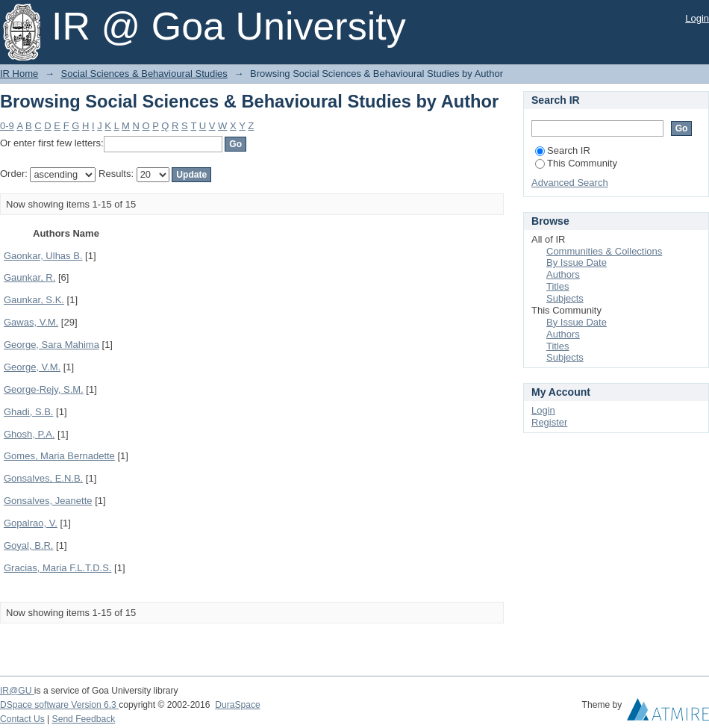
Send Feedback (84, 719)
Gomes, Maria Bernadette (59, 456)
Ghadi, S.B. (28, 412)
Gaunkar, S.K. (34, 300)
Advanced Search (570, 183)
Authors (563, 274)
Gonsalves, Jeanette (48, 501)
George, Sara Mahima (51, 345)
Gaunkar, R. (29, 277)
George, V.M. (32, 367)
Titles (558, 286)
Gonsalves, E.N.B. (43, 478)
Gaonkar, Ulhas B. (43, 256)
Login (697, 18)
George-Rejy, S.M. (44, 389)
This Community (576, 163)
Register (549, 422)
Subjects (565, 298)
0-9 (7, 126)
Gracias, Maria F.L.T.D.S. (57, 568)
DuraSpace (237, 705)
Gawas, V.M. (31, 322)
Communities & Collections (604, 251)
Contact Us (22, 719)
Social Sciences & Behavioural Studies (144, 74)
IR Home (19, 74)
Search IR (563, 150)
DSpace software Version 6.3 (59, 705)
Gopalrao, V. (31, 523)
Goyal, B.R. (28, 545)
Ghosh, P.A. (29, 434)
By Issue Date (577, 262)
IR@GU (17, 691)
